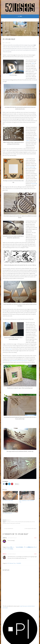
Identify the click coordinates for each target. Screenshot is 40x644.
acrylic (16, 522)
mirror (33, 522)
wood (17, 523)
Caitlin (33, 63)
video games (13, 523)
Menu (21, 16)
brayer (10, 349)
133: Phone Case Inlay (8, 500)
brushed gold (20, 522)
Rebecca (5, 554)
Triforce (8, 523)
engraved (25, 522)
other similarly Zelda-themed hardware (19, 361)
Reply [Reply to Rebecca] (35, 554)
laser (31, 522)
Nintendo (4, 523)
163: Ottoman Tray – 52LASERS (14, 563)
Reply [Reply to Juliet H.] (35, 538)
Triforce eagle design (30, 167)
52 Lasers (12, 522)
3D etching (8, 522)
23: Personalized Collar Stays (31, 529)
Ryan (4, 43)
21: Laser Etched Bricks (8, 529)
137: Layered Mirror (7, 513)
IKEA (28, 522)
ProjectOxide (34, 184)
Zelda (19, 523)
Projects (8, 520)
